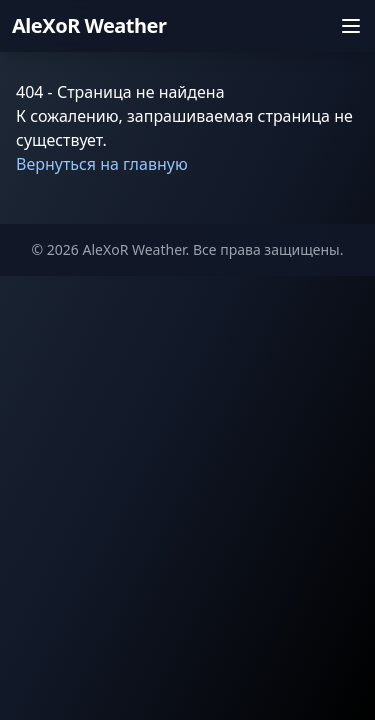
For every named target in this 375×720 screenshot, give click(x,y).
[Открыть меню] (351, 26)
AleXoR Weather (89, 25)
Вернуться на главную (102, 164)
